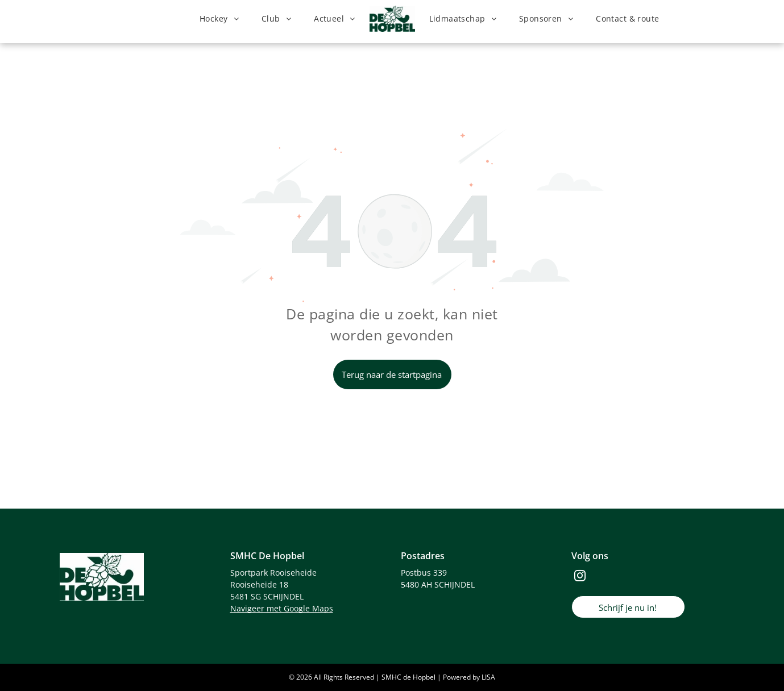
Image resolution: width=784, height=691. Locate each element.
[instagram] (580, 577)
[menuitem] (219, 19)
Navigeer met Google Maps (282, 608)
